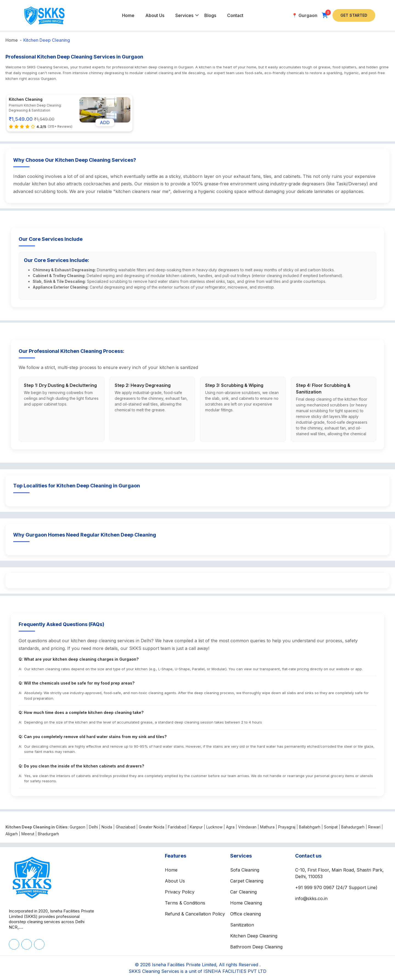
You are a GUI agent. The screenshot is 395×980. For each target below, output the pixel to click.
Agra (230, 827)
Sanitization (242, 925)
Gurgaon (77, 827)
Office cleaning (246, 914)
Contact (235, 15)
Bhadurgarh (48, 834)
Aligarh (12, 834)
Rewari (374, 827)
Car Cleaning (243, 892)
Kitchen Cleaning (26, 99)
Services (184, 15)
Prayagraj (287, 827)
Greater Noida (152, 827)
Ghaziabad (125, 827)
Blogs (210, 15)
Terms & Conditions (185, 903)
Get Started (354, 15)
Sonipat (331, 827)
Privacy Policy (180, 892)
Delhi (93, 827)
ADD (105, 122)
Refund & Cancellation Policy (195, 914)
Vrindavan (247, 827)
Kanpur (196, 827)
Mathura (267, 827)
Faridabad (177, 827)
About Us (155, 15)
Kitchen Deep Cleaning (47, 40)
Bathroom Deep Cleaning (256, 947)
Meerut (28, 834)
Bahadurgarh (353, 827)
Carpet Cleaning (247, 881)
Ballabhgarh (310, 827)
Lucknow (214, 827)
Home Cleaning (246, 903)
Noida (107, 827)
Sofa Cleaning (245, 870)
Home (128, 15)
